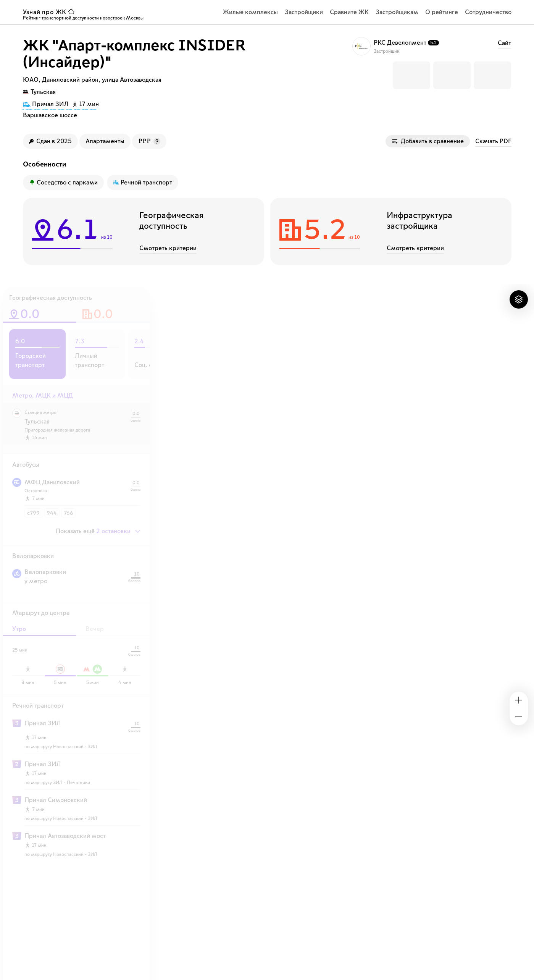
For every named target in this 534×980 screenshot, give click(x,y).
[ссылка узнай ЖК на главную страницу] (50, 12)
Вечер (95, 629)
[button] (411, 75)
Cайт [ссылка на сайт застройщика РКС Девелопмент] (504, 43)
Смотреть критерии (168, 248)
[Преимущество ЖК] (63, 183)
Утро (19, 629)
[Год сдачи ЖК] (50, 141)
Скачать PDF (493, 141)
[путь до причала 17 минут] (61, 105)
